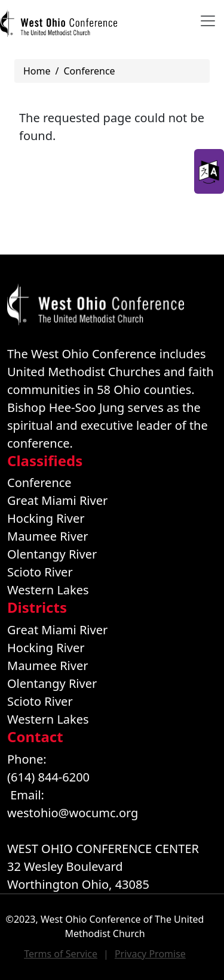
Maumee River (47, 536)
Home (37, 71)
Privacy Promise (150, 954)
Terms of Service (61, 954)
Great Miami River (57, 500)
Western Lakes (48, 590)
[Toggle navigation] (208, 21)
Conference (89, 71)
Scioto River (40, 572)
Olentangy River (52, 554)
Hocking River (46, 518)
